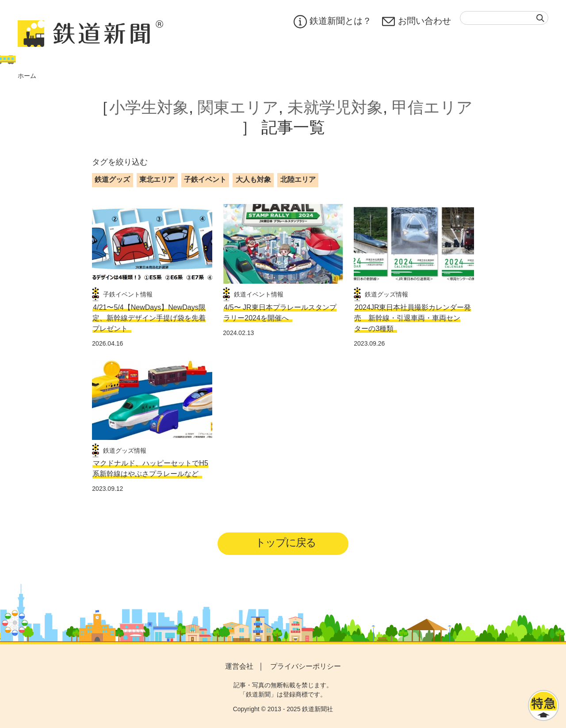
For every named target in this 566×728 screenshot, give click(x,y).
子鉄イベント (205, 179)
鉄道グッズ (112, 179)
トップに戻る (286, 542)
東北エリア (157, 179)
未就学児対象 (335, 107)
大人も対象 (253, 179)
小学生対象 (149, 107)
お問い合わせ (417, 22)
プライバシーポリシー (306, 667)
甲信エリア (432, 107)
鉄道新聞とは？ (333, 22)
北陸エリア (298, 179)
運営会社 (239, 667)
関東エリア (238, 107)
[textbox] (504, 18)
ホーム (27, 76)
